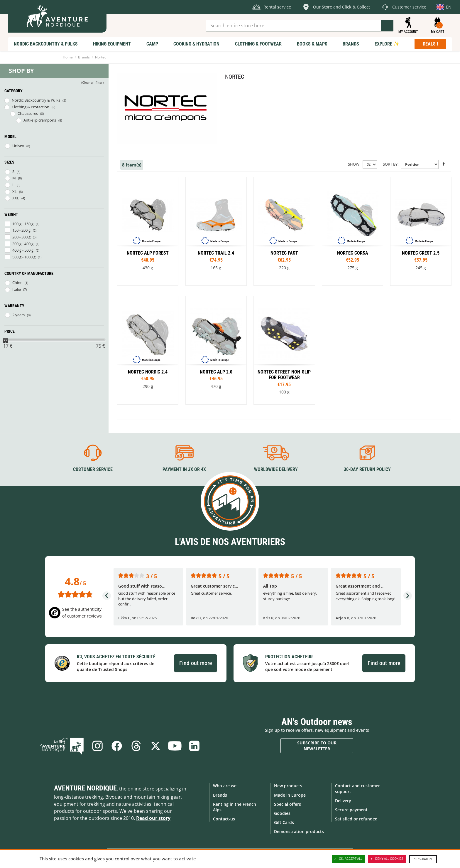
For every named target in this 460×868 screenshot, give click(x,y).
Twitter (155, 746)
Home (68, 57)
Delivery (343, 801)
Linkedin (194, 746)
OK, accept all (348, 859)
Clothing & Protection (31, 107)
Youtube (175, 746)
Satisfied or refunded (356, 819)
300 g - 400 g (23, 244)
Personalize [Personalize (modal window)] (423, 859)
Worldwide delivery (276, 469)
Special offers (287, 804)
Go (387, 26)
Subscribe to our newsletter (317, 746)
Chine (17, 282)
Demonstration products (299, 831)
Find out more (196, 663)
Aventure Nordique (85, 788)
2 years (18, 315)
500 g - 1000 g (24, 257)
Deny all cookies (387, 859)
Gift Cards (284, 822)
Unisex (18, 146)
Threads (136, 746)
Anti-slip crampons (40, 120)
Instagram (97, 746)
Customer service (93, 469)
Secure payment (351, 810)
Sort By (390, 164)
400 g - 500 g (23, 250)
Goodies (282, 813)
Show (354, 164)
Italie (17, 289)
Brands (84, 57)
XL (15, 191)
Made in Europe (290, 795)
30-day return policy (367, 469)
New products (288, 786)
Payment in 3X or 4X (184, 469)
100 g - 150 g (23, 224)
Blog (62, 746)
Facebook (117, 746)
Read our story (153, 818)
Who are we (225, 786)
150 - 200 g (21, 230)
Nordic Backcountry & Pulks (36, 100)
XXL (16, 198)
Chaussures (28, 113)
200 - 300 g (21, 237)
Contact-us (224, 819)
